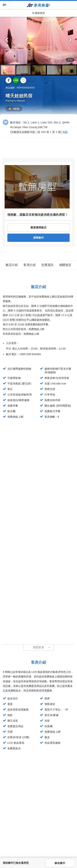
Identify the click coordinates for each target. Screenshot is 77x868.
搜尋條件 (39, 238)
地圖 (65, 132)
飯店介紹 (12, 265)
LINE (16, 80)
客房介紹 (30, 265)
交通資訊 (47, 265)
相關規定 (65, 265)
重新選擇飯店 (38, 227)
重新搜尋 (39, 13)
